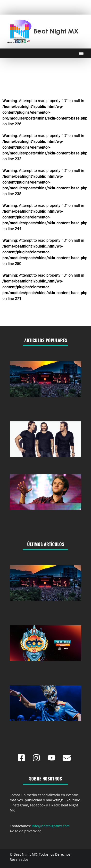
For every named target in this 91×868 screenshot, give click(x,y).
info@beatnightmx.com (51, 826)
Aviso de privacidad (26, 831)
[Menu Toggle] (81, 53)
